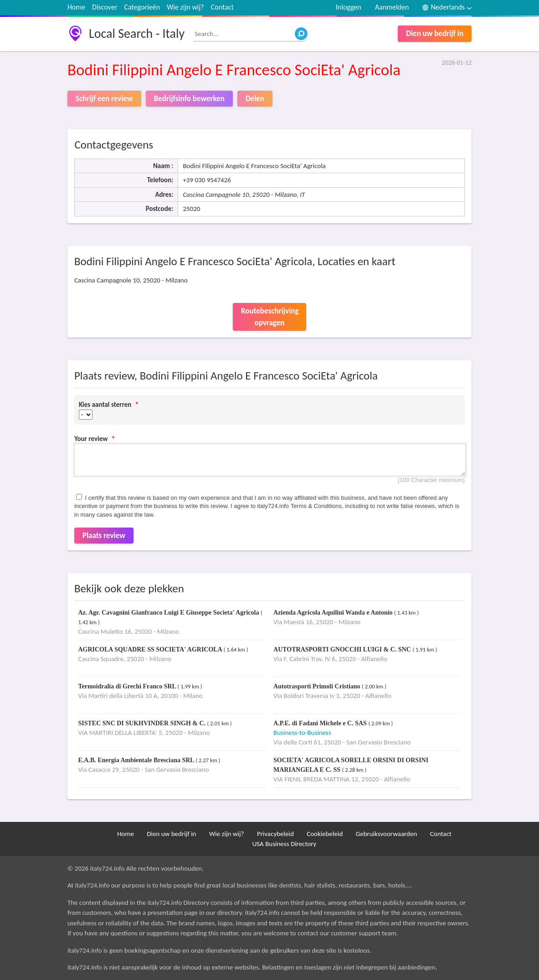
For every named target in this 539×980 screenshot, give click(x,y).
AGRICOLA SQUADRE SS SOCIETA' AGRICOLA (151, 649)
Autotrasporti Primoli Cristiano (318, 686)
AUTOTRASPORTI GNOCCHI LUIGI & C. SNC (343, 649)
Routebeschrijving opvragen (270, 317)
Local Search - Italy (137, 33)
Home (76, 7)
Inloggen (349, 7)
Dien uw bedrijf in (435, 33)
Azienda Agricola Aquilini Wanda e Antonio (334, 613)
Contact (222, 7)
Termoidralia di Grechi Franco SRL (128, 686)
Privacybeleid (275, 834)
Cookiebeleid (325, 834)
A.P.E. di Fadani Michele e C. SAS (321, 723)
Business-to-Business (302, 733)
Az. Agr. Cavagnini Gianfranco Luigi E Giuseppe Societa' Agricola (169, 613)
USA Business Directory (285, 844)
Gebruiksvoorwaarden (387, 834)
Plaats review (104, 536)
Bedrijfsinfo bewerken (189, 99)
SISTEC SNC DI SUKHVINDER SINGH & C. (142, 723)
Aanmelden (392, 7)
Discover (105, 7)
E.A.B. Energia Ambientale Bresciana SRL (137, 760)
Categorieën (142, 7)
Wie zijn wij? (185, 7)
